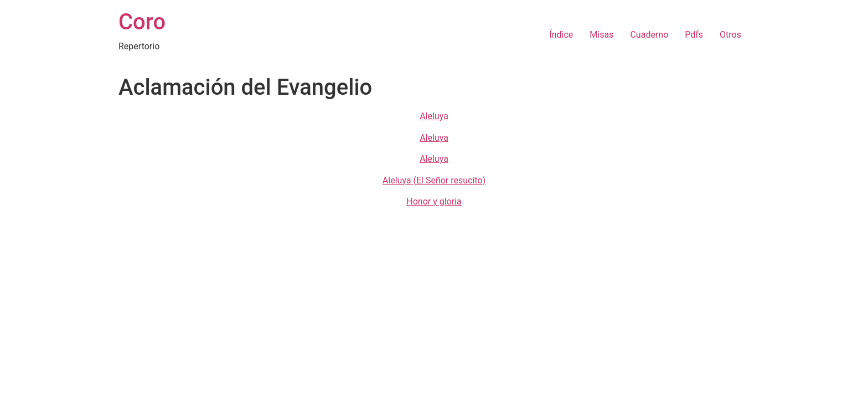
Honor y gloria (434, 201)
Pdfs (694, 35)
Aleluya (434, 116)
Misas (601, 35)
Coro (142, 22)
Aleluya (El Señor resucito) (434, 180)
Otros (730, 35)
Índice (561, 35)
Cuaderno (649, 35)
